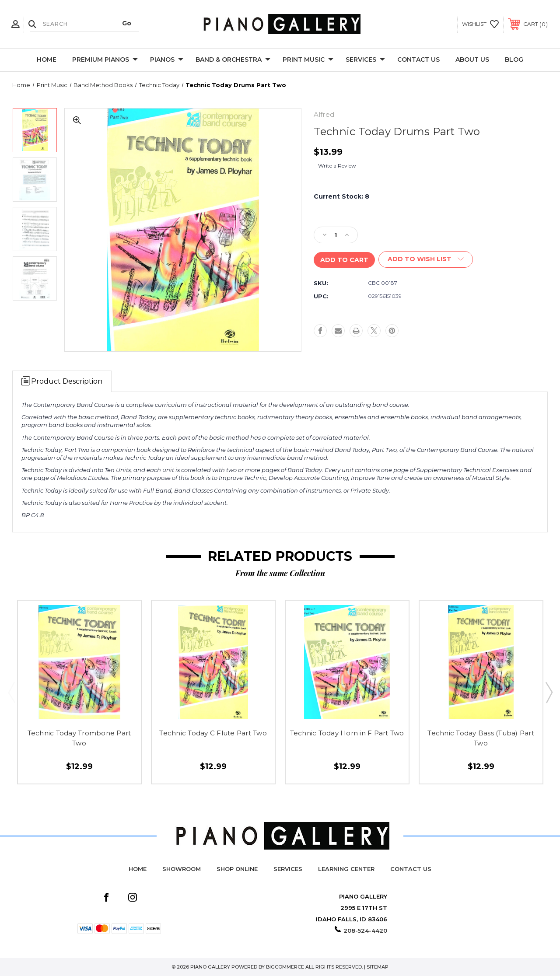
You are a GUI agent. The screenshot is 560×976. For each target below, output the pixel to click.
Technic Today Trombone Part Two (79, 738)
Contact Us (418, 59)
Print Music (308, 60)
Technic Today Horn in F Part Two (347, 733)
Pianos (167, 60)
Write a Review (337, 166)
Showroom (182, 869)
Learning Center (346, 869)
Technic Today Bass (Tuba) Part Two (481, 738)
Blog (514, 59)
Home (47, 59)
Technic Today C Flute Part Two (213, 733)
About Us (472, 59)
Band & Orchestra (233, 60)
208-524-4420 (365, 931)
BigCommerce (285, 967)
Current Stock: (341, 196)
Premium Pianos (105, 60)
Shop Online (237, 869)
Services (365, 60)
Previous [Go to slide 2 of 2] (11, 692)
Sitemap (378, 967)
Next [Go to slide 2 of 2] (549, 692)
